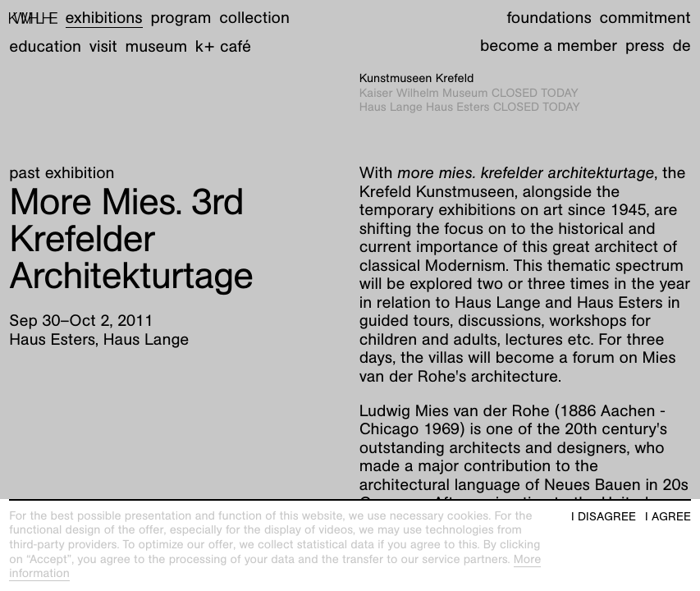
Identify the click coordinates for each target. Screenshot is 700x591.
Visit (103, 47)
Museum (157, 47)
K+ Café (223, 47)
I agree (668, 517)
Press (645, 46)
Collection (254, 18)
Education (45, 47)
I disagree (604, 517)
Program (181, 18)
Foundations (549, 18)
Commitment (645, 18)
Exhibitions (104, 18)
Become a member (549, 46)
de (681, 46)
